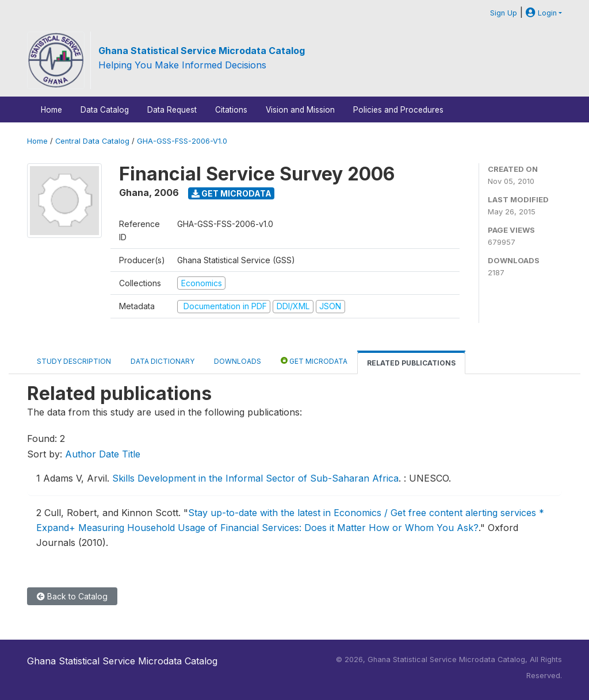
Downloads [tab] (238, 361)
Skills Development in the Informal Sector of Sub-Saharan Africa (255, 478)
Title (131, 454)
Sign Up (504, 13)
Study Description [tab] (74, 361)
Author (81, 454)
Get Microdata (232, 193)
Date (109, 454)
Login (541, 13)
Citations (231, 110)
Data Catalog (105, 110)
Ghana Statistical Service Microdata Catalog (202, 51)
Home (51, 110)
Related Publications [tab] (411, 363)
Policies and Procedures (398, 110)
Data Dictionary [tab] (162, 361)
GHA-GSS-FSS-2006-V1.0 (182, 141)
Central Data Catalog (92, 141)
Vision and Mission (300, 110)
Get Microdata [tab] (314, 361)
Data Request (172, 110)
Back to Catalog (72, 596)
